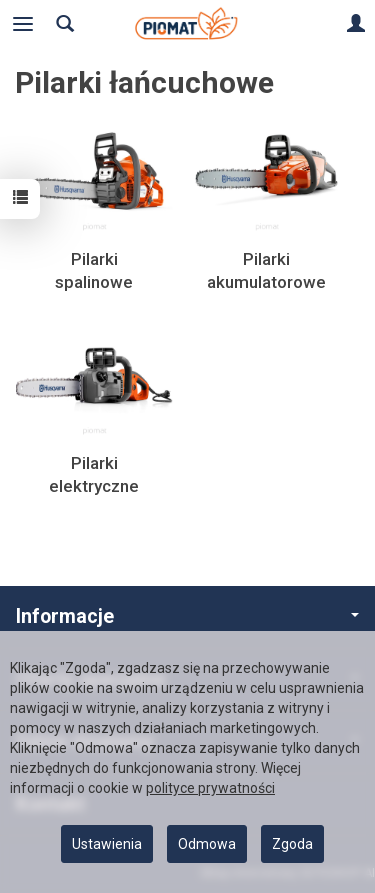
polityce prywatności (210, 788)
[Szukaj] (65, 24)
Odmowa (207, 844)
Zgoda (292, 844)
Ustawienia (107, 844)
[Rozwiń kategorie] (23, 24)
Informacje (187, 616)
